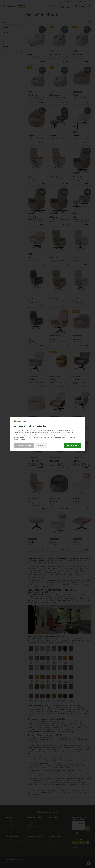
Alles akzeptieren (72, 445)
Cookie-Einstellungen (24, 445)
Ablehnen (41, 445)
